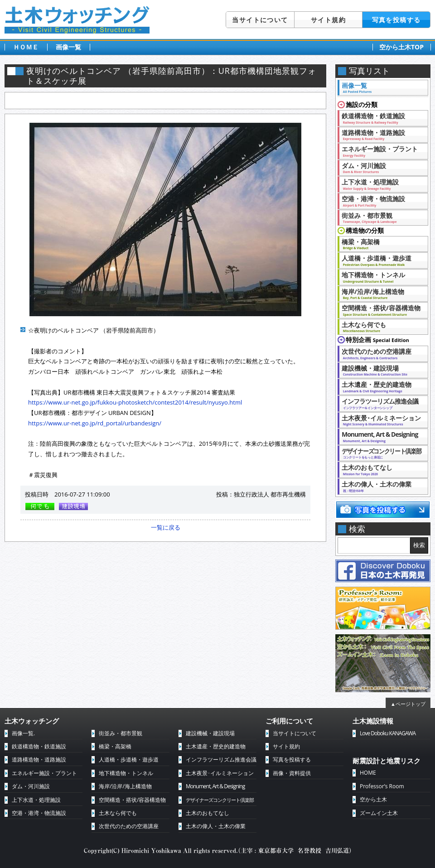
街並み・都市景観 (380, 217)
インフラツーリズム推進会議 (380, 403)
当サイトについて (260, 20)
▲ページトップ (408, 704)
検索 (419, 545)
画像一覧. (23, 733)
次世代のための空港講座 (380, 353)
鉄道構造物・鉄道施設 (380, 118)
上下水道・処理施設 (380, 184)
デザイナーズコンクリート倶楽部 (220, 800)
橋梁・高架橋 (380, 244)
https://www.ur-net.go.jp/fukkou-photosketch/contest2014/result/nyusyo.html (135, 402)
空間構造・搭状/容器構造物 (381, 310)
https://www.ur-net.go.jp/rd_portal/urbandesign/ (95, 423)
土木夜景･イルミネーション (381, 420)
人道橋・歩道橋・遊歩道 (380, 260)
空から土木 (373, 799)
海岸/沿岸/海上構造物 (380, 294)
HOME (368, 773)
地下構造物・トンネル (380, 277)
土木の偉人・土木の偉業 (380, 486)
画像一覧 (68, 47)
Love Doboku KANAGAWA (388, 733)
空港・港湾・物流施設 (380, 201)
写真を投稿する (396, 20)
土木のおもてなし (380, 469)
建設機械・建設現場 (380, 370)
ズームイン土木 (379, 813)
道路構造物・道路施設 (380, 135)
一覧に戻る (166, 527)
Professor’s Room (382, 786)
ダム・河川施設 (380, 168)
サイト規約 (328, 20)
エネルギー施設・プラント (380, 151)
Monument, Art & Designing (380, 436)
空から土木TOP (401, 47)
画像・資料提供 (292, 773)
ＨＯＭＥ (26, 47)
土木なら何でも (380, 327)
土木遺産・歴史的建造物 (380, 386)
